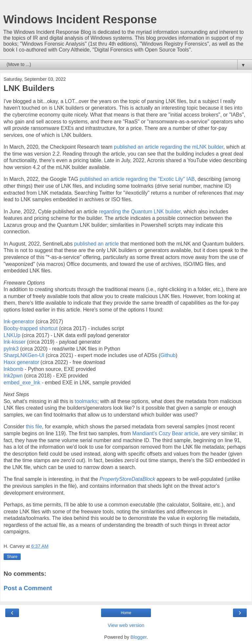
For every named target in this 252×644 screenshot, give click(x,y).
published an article (96, 244)
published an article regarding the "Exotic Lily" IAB (137, 179)
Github (168, 355)
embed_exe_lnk (22, 383)
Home (126, 613)
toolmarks (86, 401)
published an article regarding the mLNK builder (168, 147)
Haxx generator (21, 362)
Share (12, 557)
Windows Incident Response (80, 19)
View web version (126, 625)
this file (34, 427)
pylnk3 (11, 349)
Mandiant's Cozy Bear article (165, 433)
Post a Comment (28, 588)
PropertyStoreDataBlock (127, 479)
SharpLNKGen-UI (24, 355)
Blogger (139, 637)
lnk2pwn (13, 376)
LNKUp (12, 335)
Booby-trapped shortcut (31, 328)
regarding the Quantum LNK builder (140, 212)
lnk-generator (19, 322)
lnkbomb (13, 369)
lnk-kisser (15, 342)
